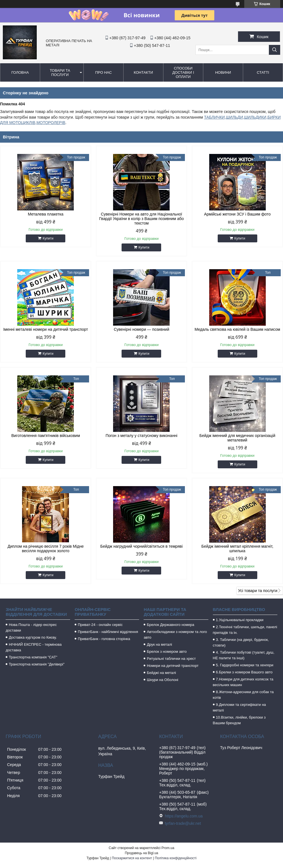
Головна (20, 72)
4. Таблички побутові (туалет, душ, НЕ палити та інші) (244, 655)
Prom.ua (168, 848)
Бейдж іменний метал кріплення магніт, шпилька (237, 549)
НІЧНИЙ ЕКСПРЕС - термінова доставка (34, 647)
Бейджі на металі (161, 673)
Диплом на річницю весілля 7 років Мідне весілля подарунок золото (46, 549)
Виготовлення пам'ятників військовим (46, 436)
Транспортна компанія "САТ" (33, 657)
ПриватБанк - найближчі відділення (108, 632)
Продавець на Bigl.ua (141, 853)
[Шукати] (275, 50)
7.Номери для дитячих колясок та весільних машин (243, 682)
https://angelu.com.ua (184, 816)
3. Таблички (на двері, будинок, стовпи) (241, 642)
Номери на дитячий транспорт (173, 666)
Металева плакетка (46, 214)
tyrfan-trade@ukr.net (183, 823)
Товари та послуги (60, 73)
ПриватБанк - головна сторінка (104, 639)
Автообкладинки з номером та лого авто (175, 635)
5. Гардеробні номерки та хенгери (245, 665)
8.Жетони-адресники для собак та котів (243, 695)
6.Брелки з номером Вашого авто (244, 672)
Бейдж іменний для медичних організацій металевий (237, 438)
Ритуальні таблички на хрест (171, 659)
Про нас (104, 72)
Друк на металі (159, 644)
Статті (263, 72)
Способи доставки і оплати (183, 72)
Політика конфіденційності (176, 858)
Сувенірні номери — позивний (141, 329)
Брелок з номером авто (167, 651)
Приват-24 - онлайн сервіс (100, 625)
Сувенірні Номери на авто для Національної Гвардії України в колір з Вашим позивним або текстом (141, 219)
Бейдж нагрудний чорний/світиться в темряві (141, 546)
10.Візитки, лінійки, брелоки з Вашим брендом (239, 720)
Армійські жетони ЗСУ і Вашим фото (237, 214)
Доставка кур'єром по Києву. (33, 637)
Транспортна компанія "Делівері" (37, 664)
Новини (223, 72)
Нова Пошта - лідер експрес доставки (31, 627)
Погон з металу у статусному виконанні (141, 436)
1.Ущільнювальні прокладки (240, 620)
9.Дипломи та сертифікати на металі (239, 707)
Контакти (143, 72)
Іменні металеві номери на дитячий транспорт (46, 329)
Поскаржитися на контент (132, 858)
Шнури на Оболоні (162, 680)
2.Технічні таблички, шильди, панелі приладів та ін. (245, 630)
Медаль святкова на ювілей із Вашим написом (237, 329)
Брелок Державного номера (170, 625)
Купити (48, 238)
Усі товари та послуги (258, 591)
